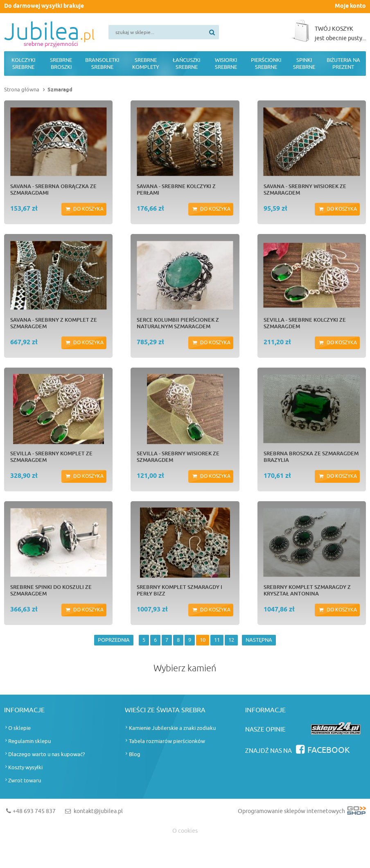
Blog (135, 754)
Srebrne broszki (61, 64)
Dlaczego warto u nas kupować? (46, 754)
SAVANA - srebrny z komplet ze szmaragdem (54, 323)
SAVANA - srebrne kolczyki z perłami (176, 189)
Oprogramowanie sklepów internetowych (302, 813)
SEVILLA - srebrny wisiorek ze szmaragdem (178, 457)
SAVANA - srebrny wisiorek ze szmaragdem (305, 189)
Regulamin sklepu (29, 741)
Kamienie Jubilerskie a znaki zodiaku (172, 728)
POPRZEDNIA (114, 640)
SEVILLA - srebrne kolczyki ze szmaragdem (305, 323)
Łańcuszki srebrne (186, 64)
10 (203, 640)
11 (217, 640)
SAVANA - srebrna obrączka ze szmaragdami (53, 189)
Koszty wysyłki (25, 767)
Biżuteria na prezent (343, 64)
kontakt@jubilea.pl (98, 811)
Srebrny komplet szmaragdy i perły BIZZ (179, 590)
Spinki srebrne (304, 64)
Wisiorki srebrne (226, 64)
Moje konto (350, 6)
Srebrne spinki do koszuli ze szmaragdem (51, 590)
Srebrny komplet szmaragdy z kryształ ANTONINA (307, 590)
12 (231, 640)
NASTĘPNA (259, 640)
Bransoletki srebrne (102, 64)
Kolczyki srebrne (23, 64)
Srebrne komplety (146, 64)
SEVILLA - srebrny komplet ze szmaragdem (51, 457)
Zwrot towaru (25, 781)
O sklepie (19, 728)
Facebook (329, 750)
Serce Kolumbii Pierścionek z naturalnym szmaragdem (178, 323)
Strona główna (22, 90)
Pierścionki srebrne (266, 64)
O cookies (185, 831)
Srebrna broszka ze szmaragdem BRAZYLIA (311, 457)
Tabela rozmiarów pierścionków (167, 741)
